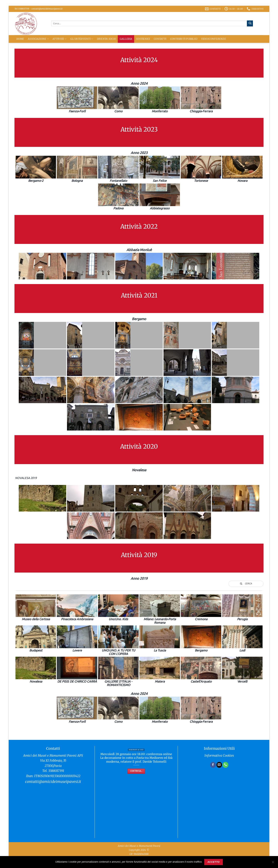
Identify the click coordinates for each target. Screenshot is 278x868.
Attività (60, 39)
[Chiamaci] (225, 765)
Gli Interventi (82, 39)
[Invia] (250, 23)
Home (20, 39)
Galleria (126, 39)
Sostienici (143, 39)
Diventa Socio (106, 39)
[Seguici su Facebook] (213, 765)
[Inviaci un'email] (219, 765)
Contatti (160, 39)
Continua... (136, 771)
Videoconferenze (214, 39)
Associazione (38, 39)
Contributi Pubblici (184, 39)
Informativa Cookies (219, 756)
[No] (273, 863)
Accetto (213, 862)
